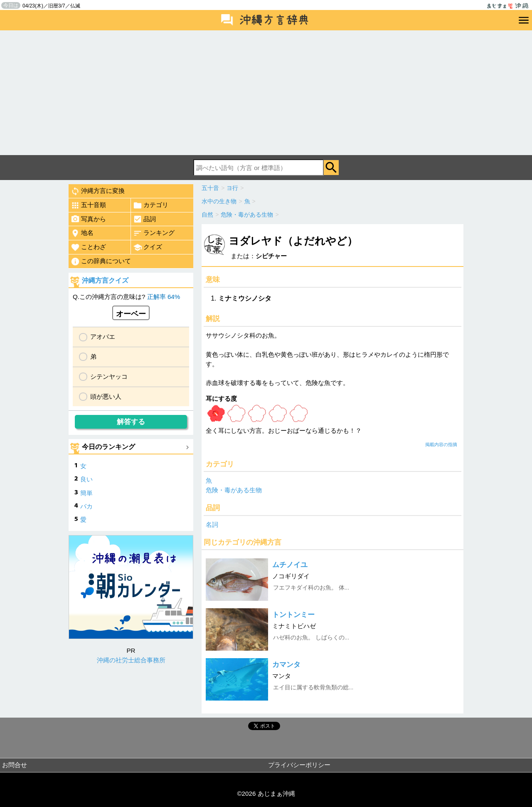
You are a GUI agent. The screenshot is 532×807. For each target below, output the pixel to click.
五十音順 (88, 205)
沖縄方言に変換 (98, 191)
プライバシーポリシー (299, 765)
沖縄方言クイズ (105, 280)
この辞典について (101, 262)
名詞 (212, 524)
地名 (82, 233)
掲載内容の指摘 (441, 444)
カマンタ (286, 665)
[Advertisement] (266, 93)
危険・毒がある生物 (234, 490)
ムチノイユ (290, 565)
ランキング (154, 233)
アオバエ (103, 337)
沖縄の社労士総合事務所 (131, 660)
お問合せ (15, 765)
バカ (86, 506)
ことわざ (88, 247)
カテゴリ (151, 205)
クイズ (148, 247)
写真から (88, 219)
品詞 (144, 219)
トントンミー (293, 615)
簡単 (86, 493)
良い (86, 479)
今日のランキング (108, 447)
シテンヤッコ (109, 376)
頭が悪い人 (106, 396)
